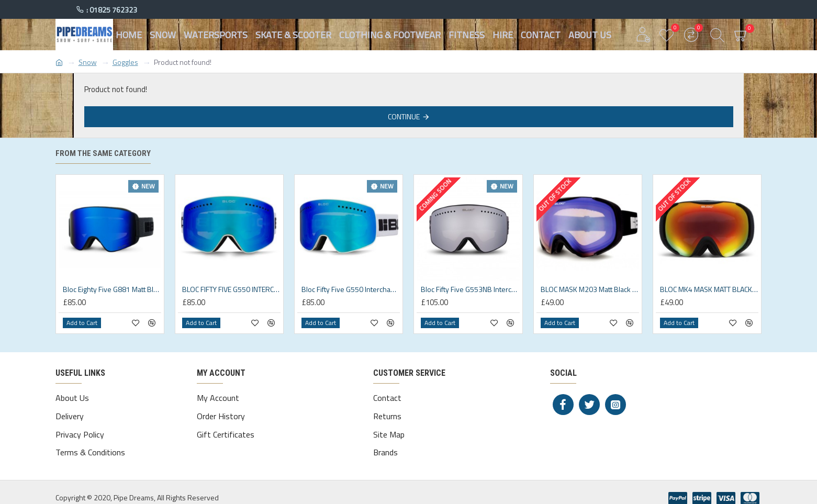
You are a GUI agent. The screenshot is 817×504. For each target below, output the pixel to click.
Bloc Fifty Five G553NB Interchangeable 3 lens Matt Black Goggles (470, 289)
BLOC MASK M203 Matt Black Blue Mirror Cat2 (590, 289)
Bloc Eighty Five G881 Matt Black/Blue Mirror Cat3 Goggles (112, 289)
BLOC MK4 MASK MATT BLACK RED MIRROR (709, 289)
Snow (88, 62)
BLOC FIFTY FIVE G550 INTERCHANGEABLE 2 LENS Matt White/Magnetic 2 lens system (231, 289)
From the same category (103, 153)
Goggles (125, 62)
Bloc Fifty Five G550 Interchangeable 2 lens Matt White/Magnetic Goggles (351, 289)
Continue (404, 116)
